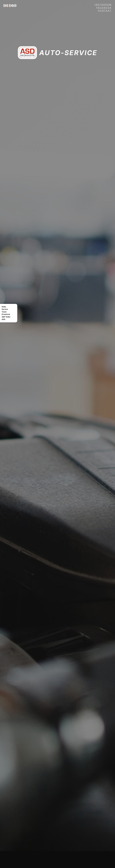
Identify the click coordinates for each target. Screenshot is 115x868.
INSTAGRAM (103, 5)
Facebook (104, 8)
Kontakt (105, 11)
